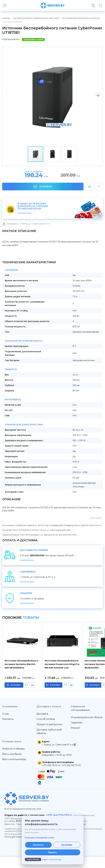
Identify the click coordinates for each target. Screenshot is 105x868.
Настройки (67, 845)
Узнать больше (25, 213)
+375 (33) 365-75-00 (71, 765)
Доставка (42, 714)
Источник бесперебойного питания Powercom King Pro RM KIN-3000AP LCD (62, 664)
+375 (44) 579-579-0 (59, 815)
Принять (52, 852)
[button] (97, 95)
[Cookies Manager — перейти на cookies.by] (53, 859)
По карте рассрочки (29, 208)
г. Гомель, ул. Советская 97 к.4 (59, 745)
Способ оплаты (46, 719)
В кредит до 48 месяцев (32, 203)
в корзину (16, 685)
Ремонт (75, 728)
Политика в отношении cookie (39, 838)
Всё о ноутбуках (12, 754)
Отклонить (38, 845)
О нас (6, 714)
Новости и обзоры (13, 749)
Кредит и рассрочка (49, 724)
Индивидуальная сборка (87, 717)
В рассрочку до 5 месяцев (33, 206)
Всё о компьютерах (14, 759)
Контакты (8, 719)
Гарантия (77, 723)
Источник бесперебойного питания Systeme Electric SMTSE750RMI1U (22, 664)
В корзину (43, 186)
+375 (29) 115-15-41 (51, 765)
